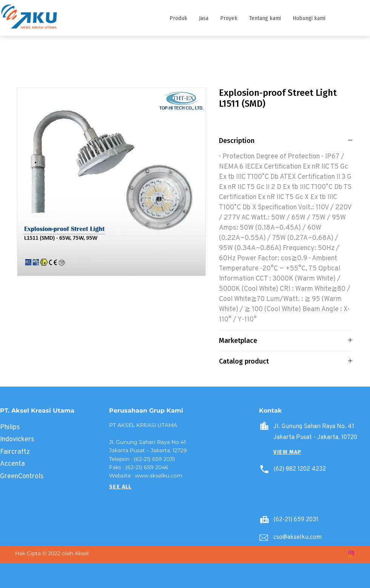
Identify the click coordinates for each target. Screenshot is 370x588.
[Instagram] (351, 554)
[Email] (264, 538)
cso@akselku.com (298, 537)
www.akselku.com (159, 476)
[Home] (264, 426)
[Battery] (264, 520)
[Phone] (264, 469)
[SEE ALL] (120, 487)
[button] (178, 18)
